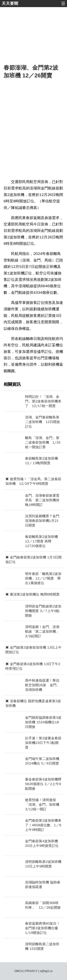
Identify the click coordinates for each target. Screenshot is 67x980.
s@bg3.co (46, 971)
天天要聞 (10, 3)
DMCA (19, 971)
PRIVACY (31, 971)
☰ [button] (63, 4)
